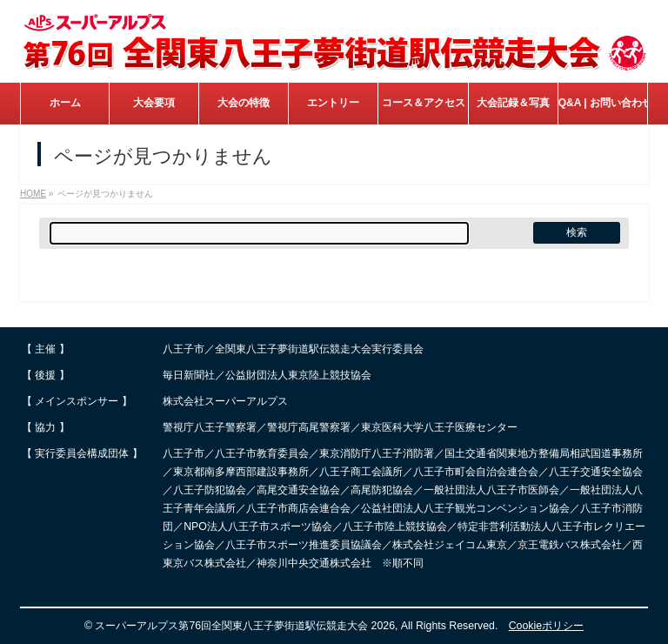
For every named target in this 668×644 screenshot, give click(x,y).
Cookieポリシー (546, 626)
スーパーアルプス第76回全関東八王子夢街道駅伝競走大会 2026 (245, 626)
